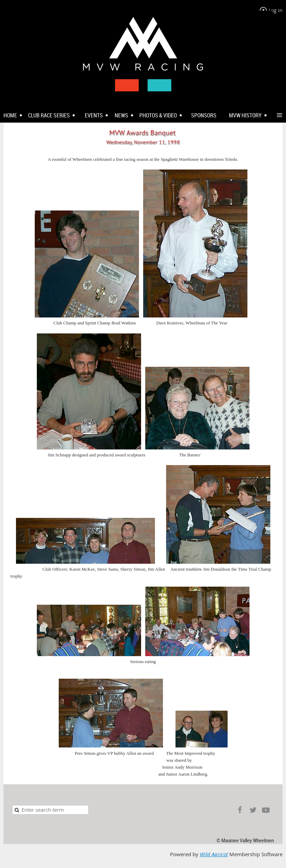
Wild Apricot (214, 854)
